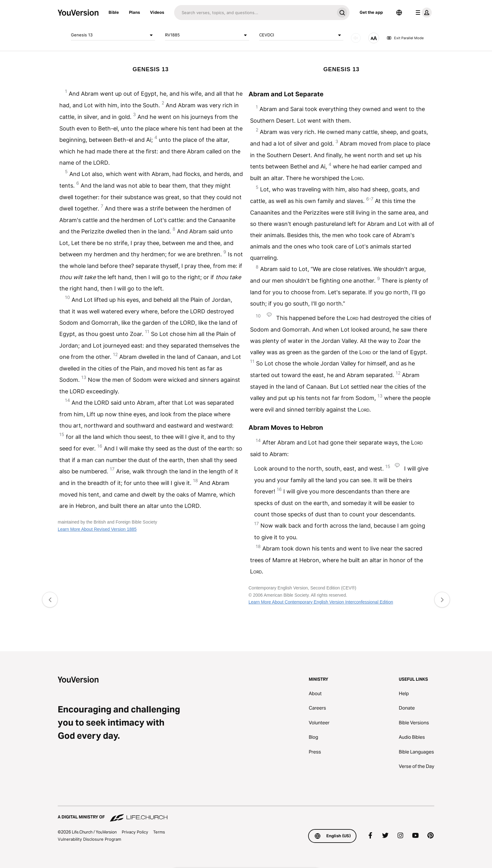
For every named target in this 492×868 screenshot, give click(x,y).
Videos (157, 12)
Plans (134, 12)
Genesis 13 (113, 35)
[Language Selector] (399, 13)
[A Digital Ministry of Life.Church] (246, 814)
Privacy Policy (135, 832)
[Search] (254, 13)
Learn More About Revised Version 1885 (97, 529)
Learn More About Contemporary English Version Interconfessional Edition (321, 602)
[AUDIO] (356, 38)
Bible (114, 12)
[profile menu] (422, 13)
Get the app (371, 12)
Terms (159, 832)
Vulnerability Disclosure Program (89, 839)
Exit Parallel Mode (405, 38)
